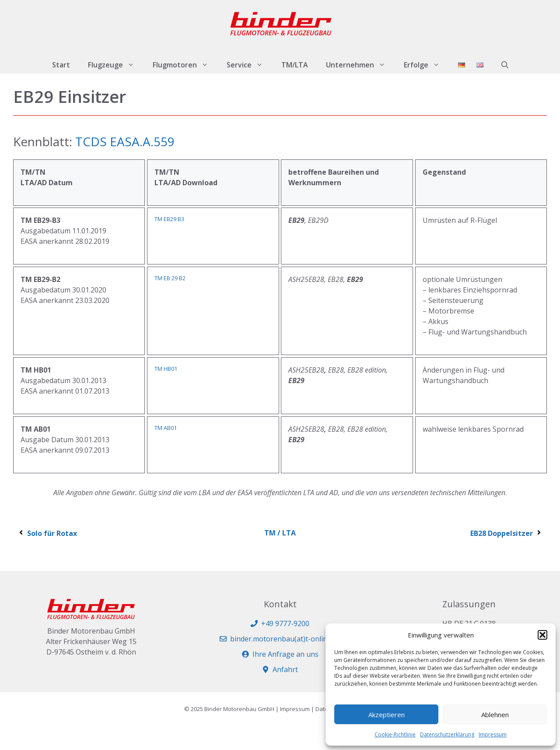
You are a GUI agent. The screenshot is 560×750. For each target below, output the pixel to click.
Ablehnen (495, 715)
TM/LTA (295, 65)
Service (249, 65)
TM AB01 (166, 428)
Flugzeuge (116, 65)
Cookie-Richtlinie (395, 734)
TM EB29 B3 (169, 219)
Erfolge (426, 65)
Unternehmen (360, 65)
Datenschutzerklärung (447, 734)
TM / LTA (280, 533)
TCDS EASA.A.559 (125, 141)
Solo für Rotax (47, 533)
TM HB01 (166, 369)
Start (61, 65)
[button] (542, 635)
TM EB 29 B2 (170, 278)
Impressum (493, 734)
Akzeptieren (387, 715)
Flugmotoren (185, 65)
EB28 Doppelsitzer (506, 533)
